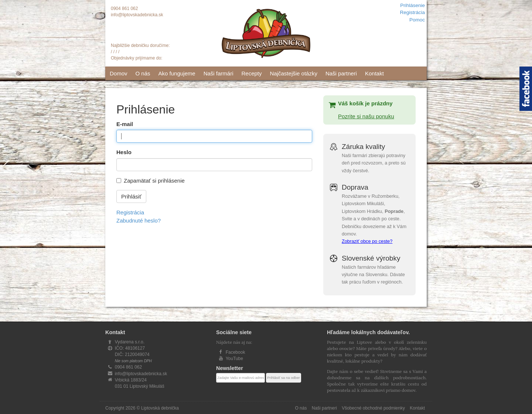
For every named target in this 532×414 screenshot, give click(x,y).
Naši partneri (341, 73)
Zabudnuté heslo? (139, 220)
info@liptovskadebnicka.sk (137, 15)
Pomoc (417, 20)
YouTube (234, 359)
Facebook (236, 352)
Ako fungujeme (177, 73)
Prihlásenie (412, 5)
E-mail (125, 124)
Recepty (251, 73)
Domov (119, 73)
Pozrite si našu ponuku (366, 116)
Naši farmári (219, 73)
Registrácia (412, 12)
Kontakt (374, 73)
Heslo (124, 152)
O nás (143, 73)
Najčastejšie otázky (294, 73)
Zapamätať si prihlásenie (154, 181)
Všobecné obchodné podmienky (373, 408)
